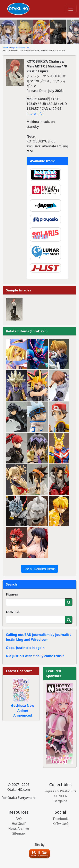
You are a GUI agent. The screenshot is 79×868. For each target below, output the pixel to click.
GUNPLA (13, 612)
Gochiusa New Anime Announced (23, 710)
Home (6, 47)
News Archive (19, 828)
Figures (12, 594)
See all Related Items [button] (39, 569)
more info (35, 114)
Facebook (60, 819)
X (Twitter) (60, 824)
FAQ (19, 819)
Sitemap (19, 833)
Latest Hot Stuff (19, 671)
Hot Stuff (19, 824)
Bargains (60, 801)
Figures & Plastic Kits (21, 47)
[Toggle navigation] (71, 9)
